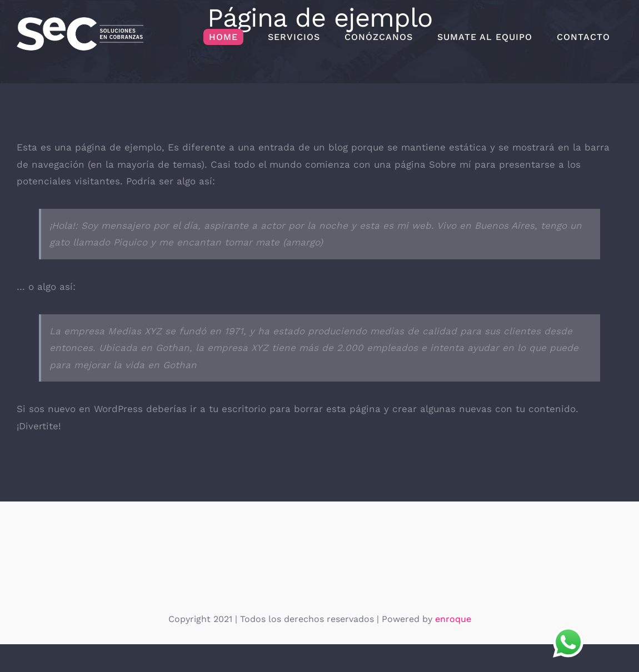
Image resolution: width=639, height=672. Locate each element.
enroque (453, 619)
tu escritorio (238, 409)
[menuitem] (223, 37)
